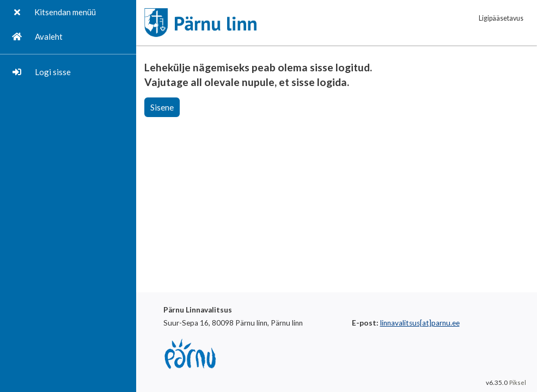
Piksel (518, 382)
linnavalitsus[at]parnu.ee (420, 323)
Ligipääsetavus (501, 18)
